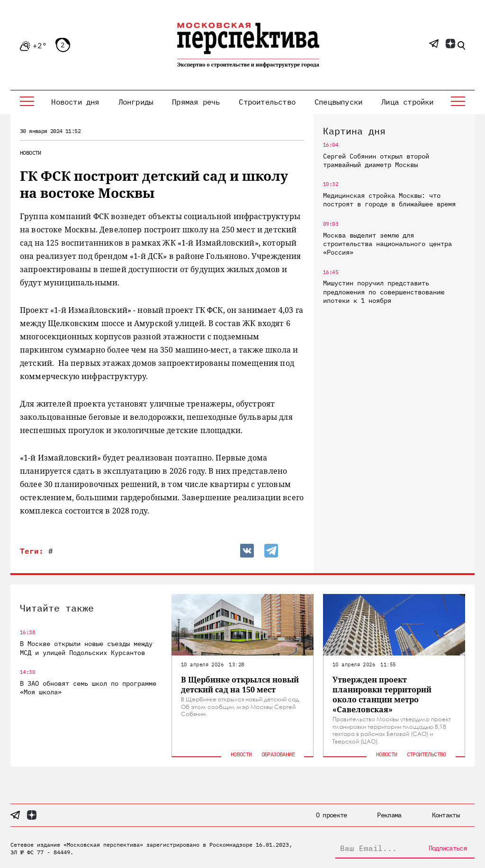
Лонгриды (136, 102)
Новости (31, 153)
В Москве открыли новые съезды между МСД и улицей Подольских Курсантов (86, 648)
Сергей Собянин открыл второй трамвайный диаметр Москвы (376, 160)
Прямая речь (196, 102)
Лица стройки (407, 102)
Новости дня (75, 102)
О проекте (332, 815)
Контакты (446, 815)
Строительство (267, 102)
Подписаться (448, 848)
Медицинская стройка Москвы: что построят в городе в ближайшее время (389, 200)
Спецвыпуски (338, 102)
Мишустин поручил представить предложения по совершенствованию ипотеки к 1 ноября (384, 292)
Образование (278, 754)
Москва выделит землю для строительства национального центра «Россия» (387, 244)
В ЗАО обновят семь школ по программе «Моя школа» (88, 688)
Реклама (389, 815)
